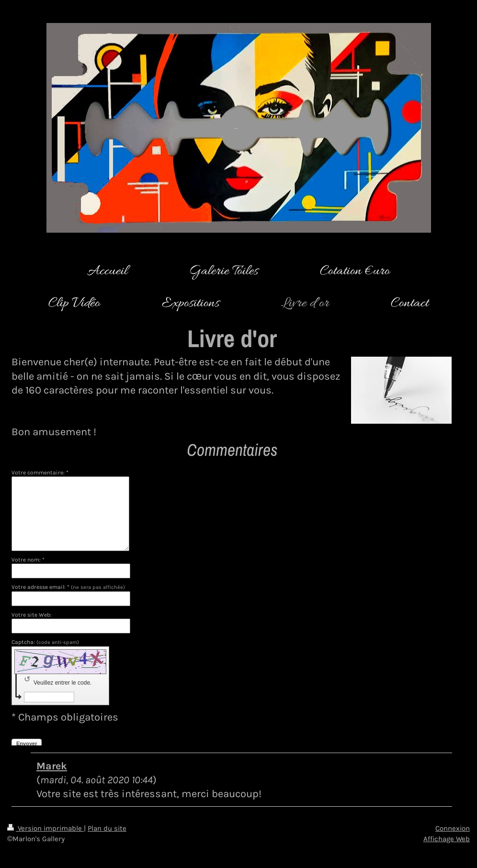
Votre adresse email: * (68, 587)
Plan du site (107, 828)
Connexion (453, 828)
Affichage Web (447, 839)
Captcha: (45, 642)
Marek (52, 766)
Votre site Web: (32, 615)
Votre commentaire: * (40, 473)
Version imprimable (45, 828)
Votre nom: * (28, 560)
